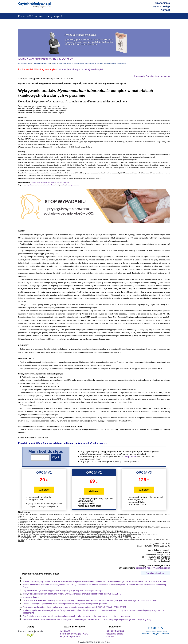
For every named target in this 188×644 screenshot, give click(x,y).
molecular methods (53, 185)
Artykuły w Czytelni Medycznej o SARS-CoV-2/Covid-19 (45, 59)
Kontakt (165, 10)
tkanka (59, 183)
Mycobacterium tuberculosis (36, 185)
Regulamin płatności (70, 637)
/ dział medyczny (152, 76)
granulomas (75, 185)
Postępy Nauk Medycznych (41, 63)
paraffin (63, 185)
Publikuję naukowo (115, 631)
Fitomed (110, 637)
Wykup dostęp (161, 6)
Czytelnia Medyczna (24, 63)
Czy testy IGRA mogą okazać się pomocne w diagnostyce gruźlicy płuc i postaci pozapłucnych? (63, 591)
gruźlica (33, 183)
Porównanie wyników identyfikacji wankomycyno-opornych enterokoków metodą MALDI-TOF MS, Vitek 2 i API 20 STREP (75, 607)
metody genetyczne (43, 183)
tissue (68, 185)
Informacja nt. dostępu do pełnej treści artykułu (81, 69)
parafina (53, 183)
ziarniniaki (66, 183)
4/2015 (54, 63)
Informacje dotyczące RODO (74, 634)
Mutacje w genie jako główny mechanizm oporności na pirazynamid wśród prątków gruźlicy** (65, 604)
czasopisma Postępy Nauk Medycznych (153, 568)
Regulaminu (131, 457)
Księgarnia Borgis (114, 634)
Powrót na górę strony (155, 573)
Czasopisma (163, 3)
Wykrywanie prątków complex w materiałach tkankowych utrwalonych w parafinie (92, 63)
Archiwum (65, 631)
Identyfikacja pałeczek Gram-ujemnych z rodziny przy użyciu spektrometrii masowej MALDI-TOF (72, 594)
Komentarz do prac (31, 597)
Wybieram (44, 490)
